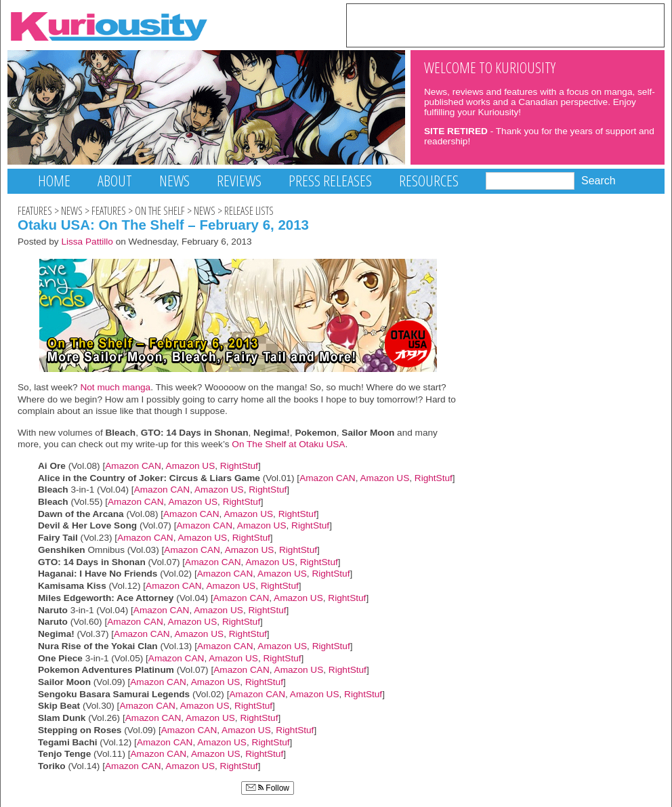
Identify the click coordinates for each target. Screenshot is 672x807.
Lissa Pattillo (87, 242)
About (115, 181)
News (174, 181)
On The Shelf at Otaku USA (288, 444)
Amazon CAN (133, 466)
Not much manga (115, 387)
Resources (429, 181)
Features (35, 211)
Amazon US (191, 466)
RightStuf (239, 466)
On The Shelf (160, 211)
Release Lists (249, 211)
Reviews (239, 181)
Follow (268, 788)
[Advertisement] (505, 24)
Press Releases (330, 181)
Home (54, 181)
